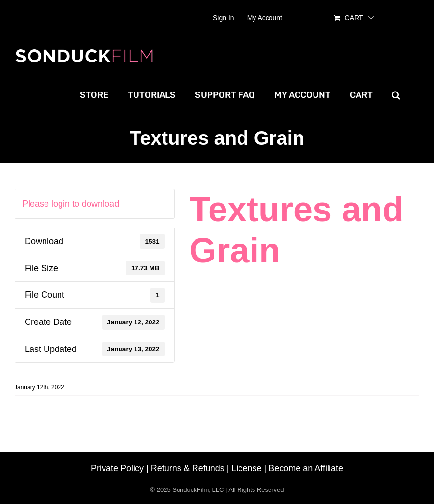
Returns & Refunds (188, 468)
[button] (396, 95)
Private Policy (117, 468)
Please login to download (71, 204)
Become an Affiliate (306, 468)
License (247, 468)
